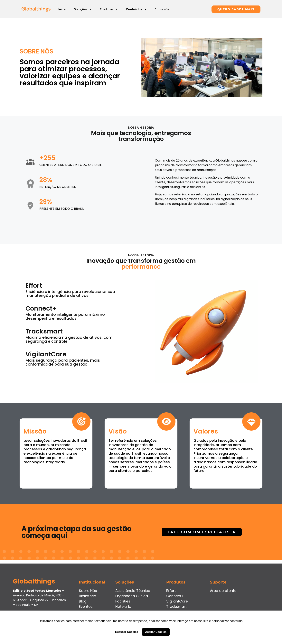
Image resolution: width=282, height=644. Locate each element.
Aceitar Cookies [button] (156, 632)
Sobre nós (162, 9)
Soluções (83, 9)
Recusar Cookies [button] (127, 632)
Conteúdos (136, 9)
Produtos (109, 9)
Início (62, 9)
